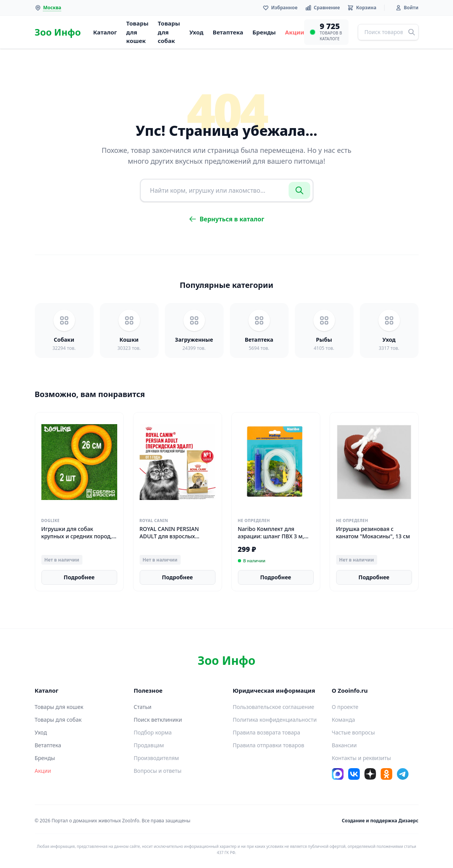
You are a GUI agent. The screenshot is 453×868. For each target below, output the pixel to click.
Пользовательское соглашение (274, 707)
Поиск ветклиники (158, 720)
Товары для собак (169, 32)
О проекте (345, 707)
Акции (295, 32)
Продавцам (149, 745)
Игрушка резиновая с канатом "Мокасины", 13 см (373, 532)
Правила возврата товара (267, 732)
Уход (196, 32)
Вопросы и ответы (158, 771)
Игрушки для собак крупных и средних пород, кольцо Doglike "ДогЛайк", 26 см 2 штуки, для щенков (78, 540)
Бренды (264, 32)
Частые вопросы (354, 732)
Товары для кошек (137, 32)
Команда (344, 720)
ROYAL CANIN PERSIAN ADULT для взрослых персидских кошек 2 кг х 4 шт (175, 540)
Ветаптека (228, 32)
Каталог (105, 32)
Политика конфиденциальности (275, 720)
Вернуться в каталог (226, 219)
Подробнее (79, 577)
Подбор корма (153, 732)
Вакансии (344, 745)
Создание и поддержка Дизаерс (380, 821)
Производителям (156, 758)
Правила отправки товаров (269, 745)
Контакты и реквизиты (362, 758)
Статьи (143, 707)
